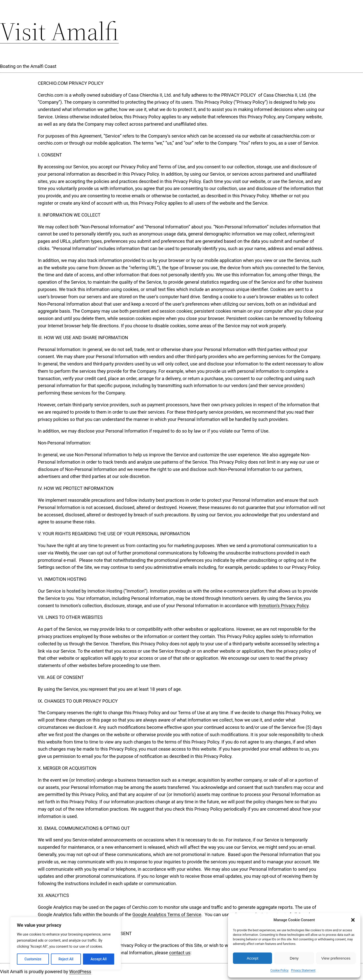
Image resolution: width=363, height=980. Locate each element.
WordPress (80, 972)
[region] (66, 943)
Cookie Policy (279, 970)
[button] (353, 920)
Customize (33, 959)
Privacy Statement (303, 970)
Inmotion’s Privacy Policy (284, 606)
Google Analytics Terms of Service (167, 915)
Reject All (66, 959)
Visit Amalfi (59, 31)
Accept (253, 958)
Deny (294, 958)
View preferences (336, 958)
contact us (180, 953)
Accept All (99, 959)
